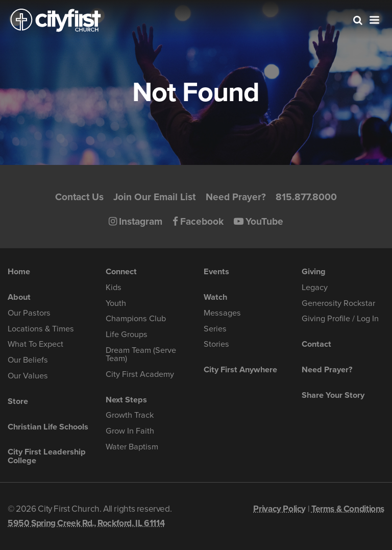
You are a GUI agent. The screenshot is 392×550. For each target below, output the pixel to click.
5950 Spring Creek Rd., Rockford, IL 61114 (86, 523)
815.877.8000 (306, 197)
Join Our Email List (154, 197)
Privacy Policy (279, 509)
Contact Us (79, 197)
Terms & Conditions (348, 509)
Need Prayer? (236, 197)
